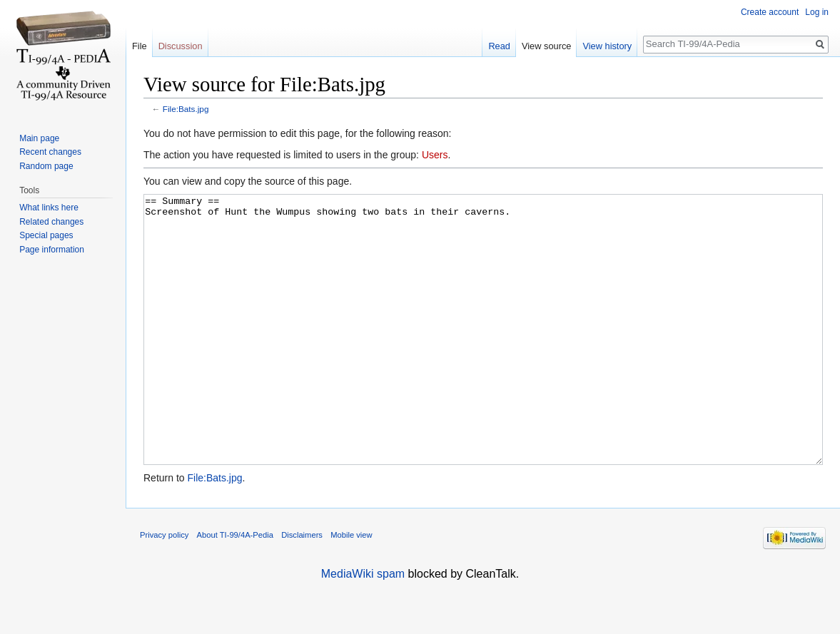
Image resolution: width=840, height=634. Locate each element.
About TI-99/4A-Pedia (235, 588)
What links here (49, 208)
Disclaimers (302, 588)
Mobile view (351, 588)
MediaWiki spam (363, 627)
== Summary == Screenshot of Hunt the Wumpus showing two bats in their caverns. (483, 356)
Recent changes (50, 152)
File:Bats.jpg (186, 109)
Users (435, 155)
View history (607, 46)
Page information (52, 250)
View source (546, 46)
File (140, 46)
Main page (39, 138)
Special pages (46, 235)
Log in (817, 12)
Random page (46, 166)
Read (499, 46)
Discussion (181, 46)
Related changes (51, 222)
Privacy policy (164, 588)
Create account (770, 12)
